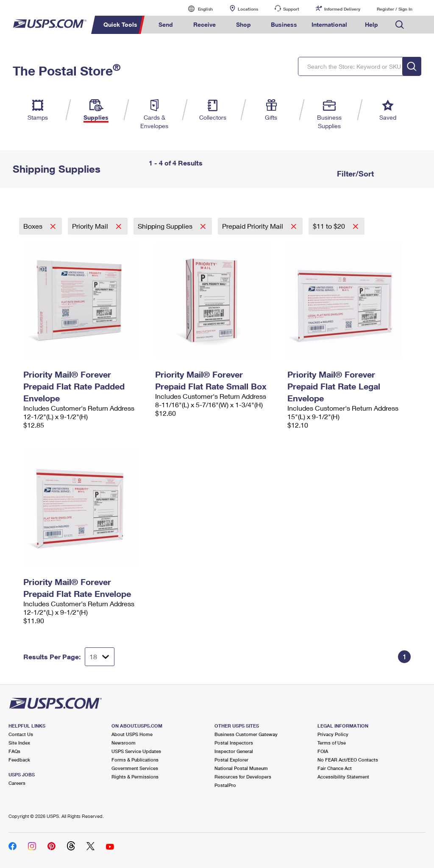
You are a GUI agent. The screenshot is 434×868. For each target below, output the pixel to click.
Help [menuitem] (371, 24)
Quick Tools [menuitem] (120, 24)
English (197, 9)
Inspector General (234, 751)
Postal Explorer (231, 760)
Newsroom (124, 743)
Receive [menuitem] (204, 24)
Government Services (135, 768)
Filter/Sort (354, 174)
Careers (17, 783)
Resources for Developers (243, 777)
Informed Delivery (342, 9)
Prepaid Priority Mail (253, 226)
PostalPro (225, 785)
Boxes (34, 226)
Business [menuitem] (284, 24)
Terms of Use (332, 743)
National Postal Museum (241, 768)
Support (291, 9)
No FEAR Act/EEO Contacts (348, 760)
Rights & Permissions (135, 777)
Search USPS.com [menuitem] (400, 25)
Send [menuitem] (166, 24)
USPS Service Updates (136, 751)
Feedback (19, 760)
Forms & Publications (135, 760)
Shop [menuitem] (243, 24)
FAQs (14, 751)
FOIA (323, 751)
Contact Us (21, 734)
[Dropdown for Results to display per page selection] (100, 657)
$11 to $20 (330, 226)
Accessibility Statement (343, 777)
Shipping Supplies (166, 226)
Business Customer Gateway (246, 734)
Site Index (19, 743)
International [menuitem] (329, 24)
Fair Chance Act (335, 768)
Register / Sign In (395, 9)
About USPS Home (132, 734)
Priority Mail (91, 226)
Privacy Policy (333, 734)
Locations (248, 9)
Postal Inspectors (234, 743)
